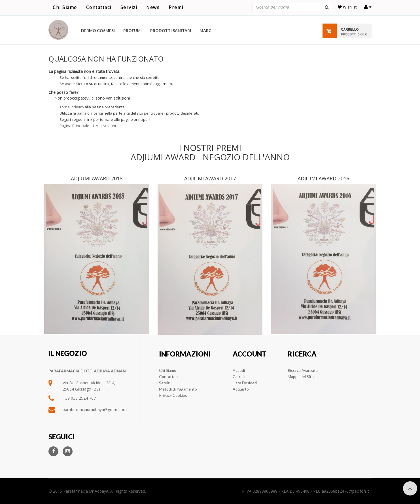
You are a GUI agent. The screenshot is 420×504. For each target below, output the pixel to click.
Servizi (129, 8)
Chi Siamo (65, 8)
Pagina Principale (74, 126)
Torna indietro (72, 107)
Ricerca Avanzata (303, 370)
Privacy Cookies (173, 395)
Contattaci (99, 8)
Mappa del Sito (301, 377)
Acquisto (241, 389)
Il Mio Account (105, 126)
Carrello (240, 377)
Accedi (239, 370)
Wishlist (347, 7)
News (153, 8)
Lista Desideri (245, 383)
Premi (176, 8)
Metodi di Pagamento (178, 389)
